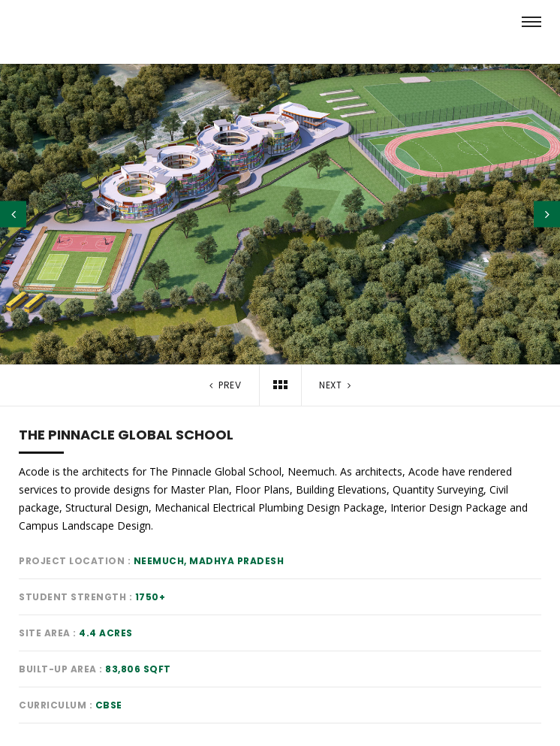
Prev (224, 385)
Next (336, 385)
